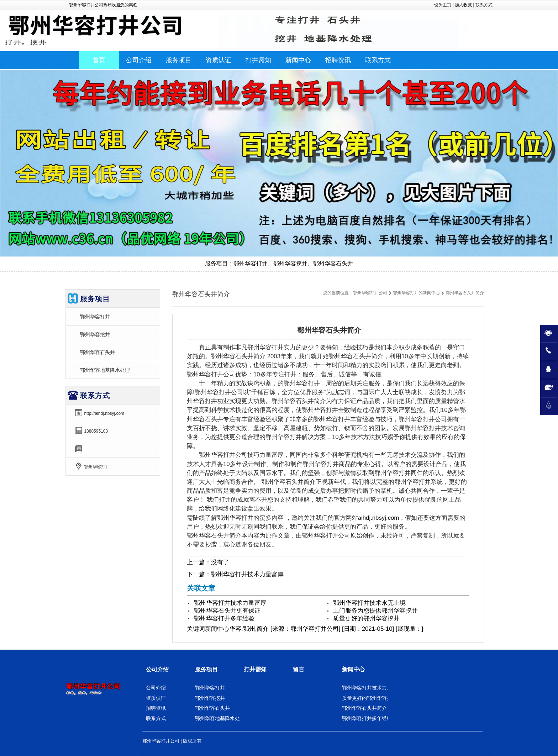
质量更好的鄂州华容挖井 (366, 618)
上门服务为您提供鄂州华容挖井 (375, 611)
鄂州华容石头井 (98, 352)
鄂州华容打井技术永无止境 (369, 603)
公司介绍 (157, 669)
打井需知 (255, 669)
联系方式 (484, 5)
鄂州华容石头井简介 (364, 708)
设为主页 (443, 5)
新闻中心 (217, 629)
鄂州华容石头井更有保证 (227, 611)
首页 (99, 60)
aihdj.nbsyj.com (379, 518)
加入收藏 (463, 5)
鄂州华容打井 (95, 317)
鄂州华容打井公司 (370, 293)
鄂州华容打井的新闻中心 (416, 293)
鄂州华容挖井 (95, 334)
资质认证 (156, 698)
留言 (299, 669)
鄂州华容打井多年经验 (224, 618)
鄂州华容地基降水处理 (105, 370)
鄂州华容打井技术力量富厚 (247, 574)
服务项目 (206, 669)
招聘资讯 (156, 708)
